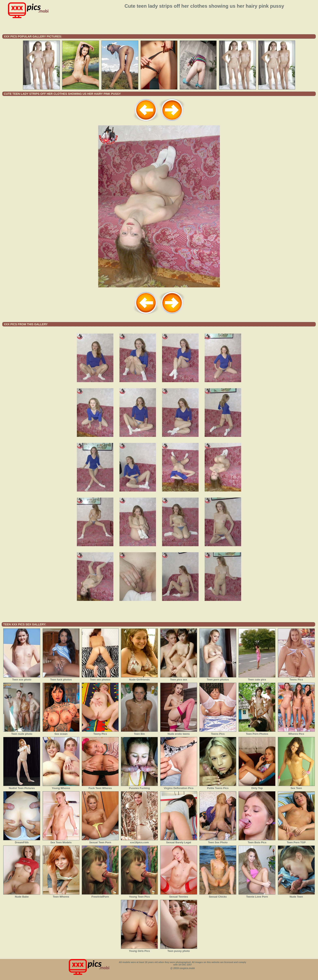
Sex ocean (61, 733)
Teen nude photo (22, 733)
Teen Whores (61, 895)
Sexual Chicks (218, 895)
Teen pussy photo (179, 950)
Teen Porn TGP (296, 841)
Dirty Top (257, 787)
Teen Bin (139, 733)
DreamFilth (22, 841)
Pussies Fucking (139, 787)
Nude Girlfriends (139, 678)
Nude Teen (296, 895)
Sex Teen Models (61, 841)
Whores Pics (296, 733)
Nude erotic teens (179, 733)
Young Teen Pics (139, 895)
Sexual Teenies (179, 895)
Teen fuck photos (61, 678)
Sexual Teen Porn (100, 841)
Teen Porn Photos (257, 733)
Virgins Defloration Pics (179, 787)
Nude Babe (22, 895)
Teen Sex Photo (218, 841)
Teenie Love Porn (257, 895)
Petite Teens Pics (218, 787)
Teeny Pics (100, 733)
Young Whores (61, 787)
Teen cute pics (257, 678)
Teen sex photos (100, 678)
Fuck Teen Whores (100, 787)
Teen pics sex (179, 678)
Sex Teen (296, 787)
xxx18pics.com (139, 841)
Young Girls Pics (139, 950)
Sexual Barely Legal (179, 841)
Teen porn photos (218, 678)
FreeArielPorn (100, 895)
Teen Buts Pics (257, 841)
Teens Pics (296, 678)
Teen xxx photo (22, 678)
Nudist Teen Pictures (22, 787)
